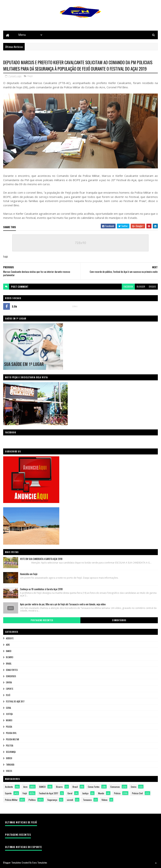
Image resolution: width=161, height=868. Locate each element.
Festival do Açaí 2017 (15, 702)
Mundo (9, 721)
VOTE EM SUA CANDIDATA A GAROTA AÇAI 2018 (41, 559)
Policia (9, 727)
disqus (152, 287)
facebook (128, 287)
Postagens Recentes (42, 620)
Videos (9, 771)
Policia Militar (13, 740)
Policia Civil (11, 733)
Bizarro (10, 658)
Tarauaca (10, 765)
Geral (9, 708)
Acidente (10, 639)
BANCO (9, 651)
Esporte (10, 689)
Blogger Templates (12, 863)
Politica (10, 746)
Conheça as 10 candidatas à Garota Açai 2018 (41, 589)
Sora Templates (40, 863)
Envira (9, 683)
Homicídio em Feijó (29, 574)
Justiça (9, 714)
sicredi (9, 758)
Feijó (30, 76)
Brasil (9, 664)
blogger (141, 287)
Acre (8, 645)
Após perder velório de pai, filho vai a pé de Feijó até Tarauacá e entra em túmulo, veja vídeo (63, 604)
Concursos (11, 676)
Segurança (11, 752)
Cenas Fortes (12, 670)
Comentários (119, 620)
